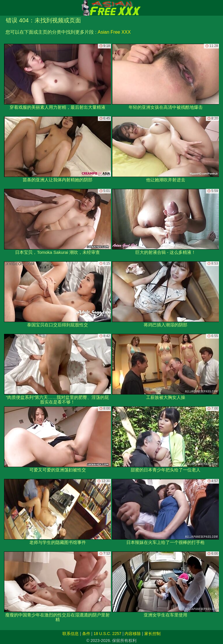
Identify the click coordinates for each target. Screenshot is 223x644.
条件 (86, 634)
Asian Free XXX (114, 32)
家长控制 (152, 634)
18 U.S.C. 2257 (107, 634)
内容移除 (133, 634)
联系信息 (71, 634)
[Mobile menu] (5, 8)
